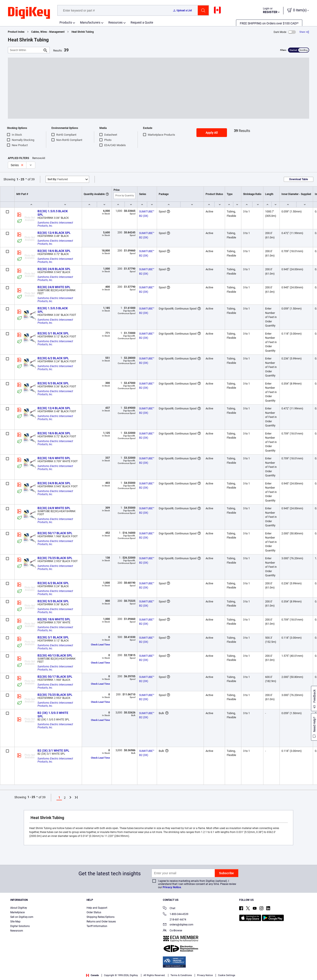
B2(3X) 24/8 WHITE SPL (54, 287)
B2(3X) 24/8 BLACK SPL (54, 269)
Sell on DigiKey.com (22, 917)
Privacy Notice (172, 887)
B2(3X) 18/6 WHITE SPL (54, 458)
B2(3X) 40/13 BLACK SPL (55, 655)
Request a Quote (142, 22)
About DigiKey (19, 908)
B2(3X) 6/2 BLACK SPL (53, 358)
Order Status (94, 912)
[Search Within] (25, 50)
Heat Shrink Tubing (83, 32)
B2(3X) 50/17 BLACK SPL (55, 533)
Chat (169, 909)
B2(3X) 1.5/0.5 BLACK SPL (53, 213)
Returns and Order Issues (101, 922)
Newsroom (17, 931)
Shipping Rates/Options (101, 917)
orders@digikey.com (178, 925)
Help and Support (97, 908)
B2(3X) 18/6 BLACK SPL (54, 251)
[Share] (304, 32)
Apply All (212, 133)
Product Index (16, 32)
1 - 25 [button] (20, 179)
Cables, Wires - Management (48, 32)
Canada (92, 975)
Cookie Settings (227, 975)
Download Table (299, 179)
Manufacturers (90, 22)
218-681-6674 (175, 920)
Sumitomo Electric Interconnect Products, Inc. (56, 224)
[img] (29, 13)
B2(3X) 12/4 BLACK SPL (54, 233)
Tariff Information (97, 926)
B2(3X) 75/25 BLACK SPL (55, 558)
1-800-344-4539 (176, 914)
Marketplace (17, 912)
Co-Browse (172, 931)
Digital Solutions (20, 926)
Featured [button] (58, 179)
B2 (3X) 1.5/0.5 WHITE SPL (53, 715)
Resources (115, 22)
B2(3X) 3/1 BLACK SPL (53, 333)
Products (66, 22)
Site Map (15, 922)
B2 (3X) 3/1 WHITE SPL (53, 751)
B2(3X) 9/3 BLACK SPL (53, 383)
